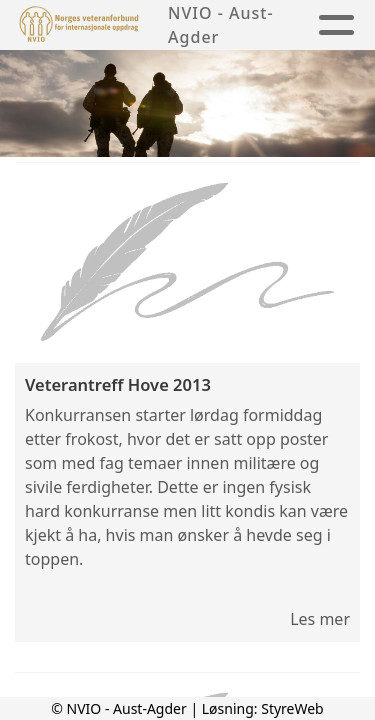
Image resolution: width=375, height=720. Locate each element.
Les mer (320, 619)
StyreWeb (292, 708)
